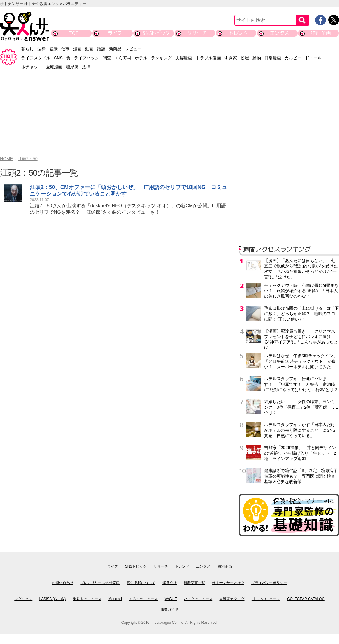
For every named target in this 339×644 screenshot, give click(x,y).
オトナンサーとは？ (228, 583)
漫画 (77, 49)
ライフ (115, 33)
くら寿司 (123, 58)
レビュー (133, 49)
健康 (53, 49)
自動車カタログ (232, 599)
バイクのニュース (198, 599)
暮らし (27, 49)
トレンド (238, 33)
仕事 (65, 49)
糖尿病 (72, 67)
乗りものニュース (87, 599)
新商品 (115, 49)
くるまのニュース (143, 599)
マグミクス (23, 599)
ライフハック (87, 58)
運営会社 (169, 583)
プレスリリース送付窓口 (100, 583)
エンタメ (279, 33)
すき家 (231, 58)
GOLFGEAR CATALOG (306, 599)
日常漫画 (273, 58)
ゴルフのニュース (266, 599)
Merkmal (115, 599)
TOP (74, 33)
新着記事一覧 (194, 583)
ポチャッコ (32, 67)
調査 (107, 58)
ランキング (161, 58)
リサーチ (197, 33)
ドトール (313, 58)
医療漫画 (54, 67)
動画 (89, 49)
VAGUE (171, 599)
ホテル (141, 58)
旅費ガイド (169, 609)
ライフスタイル (36, 58)
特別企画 (321, 33)
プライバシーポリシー (269, 583)
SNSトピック (156, 33)
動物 (257, 58)
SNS (58, 58)
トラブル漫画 (208, 58)
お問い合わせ (63, 583)
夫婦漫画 (184, 58)
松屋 (245, 58)
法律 (41, 49)
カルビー (293, 58)
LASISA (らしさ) (53, 599)
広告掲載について (141, 583)
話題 (101, 49)
